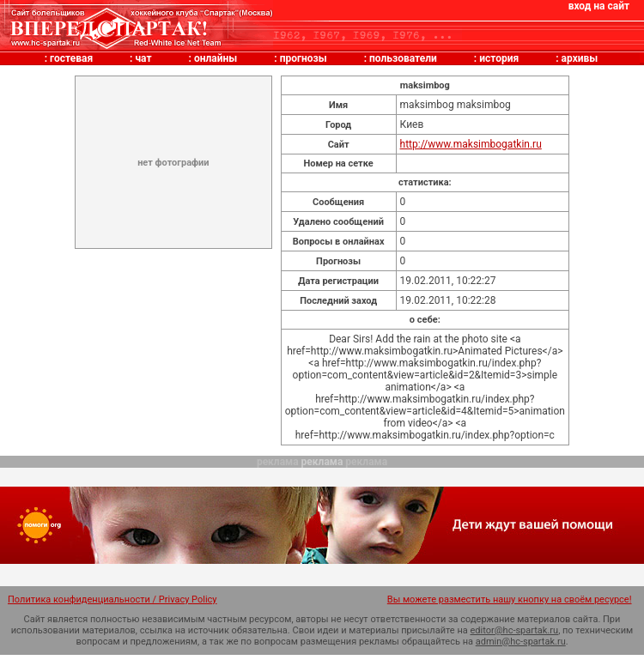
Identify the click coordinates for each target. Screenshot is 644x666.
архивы (580, 58)
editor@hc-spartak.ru (515, 630)
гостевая (71, 58)
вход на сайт (599, 6)
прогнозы (304, 58)
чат (143, 58)
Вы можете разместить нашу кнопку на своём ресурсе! (510, 599)
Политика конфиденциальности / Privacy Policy (112, 599)
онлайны (216, 58)
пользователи (403, 58)
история (499, 58)
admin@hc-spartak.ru (521, 642)
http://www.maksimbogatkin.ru (471, 144)
